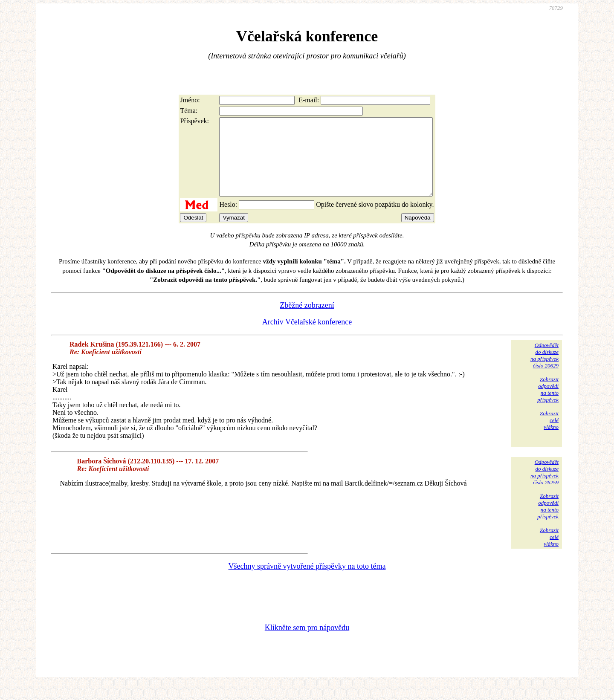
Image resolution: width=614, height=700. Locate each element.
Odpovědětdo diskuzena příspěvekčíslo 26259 (544, 487)
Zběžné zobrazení (307, 321)
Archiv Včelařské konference (307, 337)
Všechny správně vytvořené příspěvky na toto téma (307, 581)
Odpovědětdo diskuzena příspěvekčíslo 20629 (544, 371)
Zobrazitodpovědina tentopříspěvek (548, 405)
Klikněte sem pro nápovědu (307, 643)
